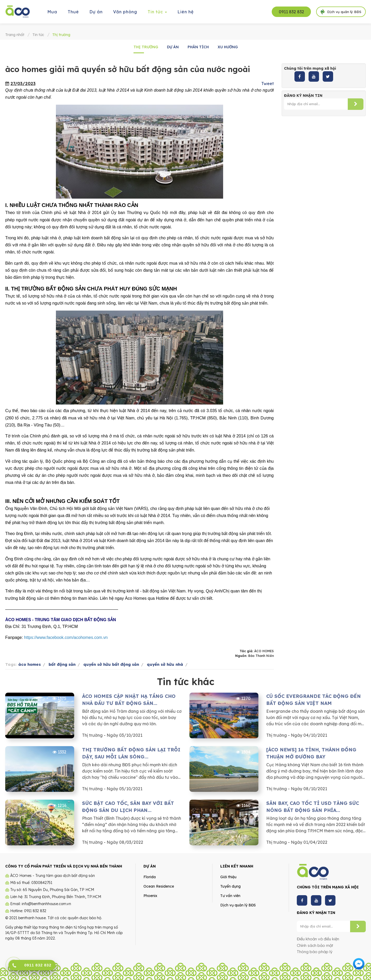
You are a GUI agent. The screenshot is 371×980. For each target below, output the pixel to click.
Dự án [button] (96, 12)
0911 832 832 (291, 12)
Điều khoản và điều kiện (318, 939)
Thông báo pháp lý (315, 952)
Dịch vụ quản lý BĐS (238, 905)
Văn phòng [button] (125, 12)
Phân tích (198, 47)
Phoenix (150, 896)
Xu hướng (228, 47)
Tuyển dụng (230, 886)
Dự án (173, 47)
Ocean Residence (159, 886)
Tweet (268, 84)
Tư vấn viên (230, 896)
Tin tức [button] (158, 13)
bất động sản (62, 664)
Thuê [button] (73, 12)
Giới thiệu (228, 877)
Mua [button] (52, 12)
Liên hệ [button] (185, 12)
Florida (150, 877)
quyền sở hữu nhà (165, 664)
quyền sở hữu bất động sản (111, 664)
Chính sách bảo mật (315, 945)
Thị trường (146, 47)
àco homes (30, 664)
